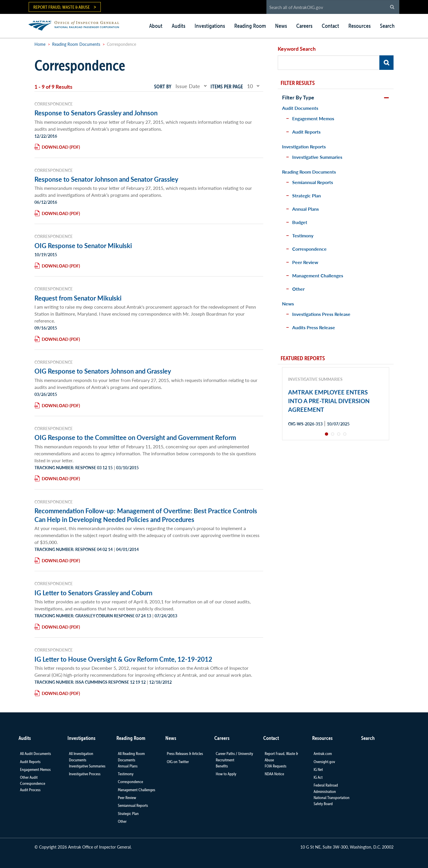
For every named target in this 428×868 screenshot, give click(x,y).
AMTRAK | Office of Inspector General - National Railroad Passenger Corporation (77, 25)
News (281, 26)
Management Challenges (318, 275)
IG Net (318, 769)
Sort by (163, 87)
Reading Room (250, 26)
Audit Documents (300, 108)
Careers (304, 26)
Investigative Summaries (317, 157)
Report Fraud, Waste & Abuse (62, 7)
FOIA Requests (276, 766)
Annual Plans (306, 209)
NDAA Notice (274, 774)
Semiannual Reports (313, 182)
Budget (300, 222)
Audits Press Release (314, 327)
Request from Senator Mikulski (78, 298)
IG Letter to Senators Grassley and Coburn (93, 593)
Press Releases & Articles (185, 754)
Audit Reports (306, 132)
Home (40, 44)
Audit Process (30, 790)
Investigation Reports (304, 147)
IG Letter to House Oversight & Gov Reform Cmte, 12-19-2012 (123, 659)
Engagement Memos (313, 118)
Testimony (303, 235)
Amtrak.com (323, 754)
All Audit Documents (35, 754)
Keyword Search (297, 49)
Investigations (210, 26)
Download (55, 147)
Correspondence (309, 249)
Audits (179, 26)
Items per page (227, 87)
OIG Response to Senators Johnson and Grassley (103, 371)
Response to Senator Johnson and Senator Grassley (106, 179)
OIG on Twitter (178, 762)
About (156, 26)
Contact (330, 26)
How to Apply (226, 774)
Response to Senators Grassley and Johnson (96, 113)
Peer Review (305, 262)
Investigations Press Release (321, 314)
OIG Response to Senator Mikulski (83, 245)
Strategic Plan (307, 195)
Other (298, 289)
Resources (360, 26)
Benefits (222, 766)
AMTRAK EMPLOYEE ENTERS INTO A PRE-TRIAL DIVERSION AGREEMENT (329, 401)
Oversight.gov (324, 762)
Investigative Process (85, 774)
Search (387, 26)
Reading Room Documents (76, 44)
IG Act (318, 777)
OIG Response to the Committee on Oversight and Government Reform (135, 437)
